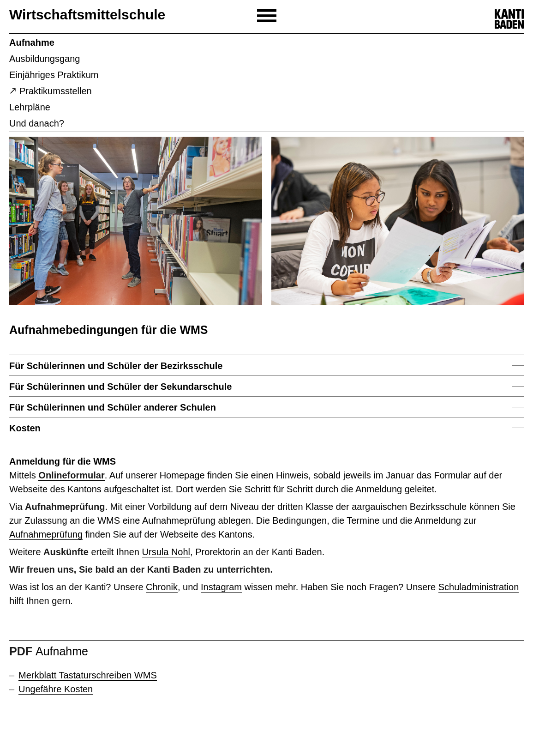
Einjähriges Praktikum (54, 75)
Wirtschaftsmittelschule (87, 15)
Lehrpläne (30, 107)
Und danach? (37, 123)
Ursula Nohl (166, 552)
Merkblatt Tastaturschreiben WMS (88, 675)
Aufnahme (32, 42)
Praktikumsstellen (56, 91)
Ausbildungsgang (45, 59)
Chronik (162, 587)
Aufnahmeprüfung (46, 534)
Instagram (221, 587)
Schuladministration (479, 587)
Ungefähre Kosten (56, 689)
